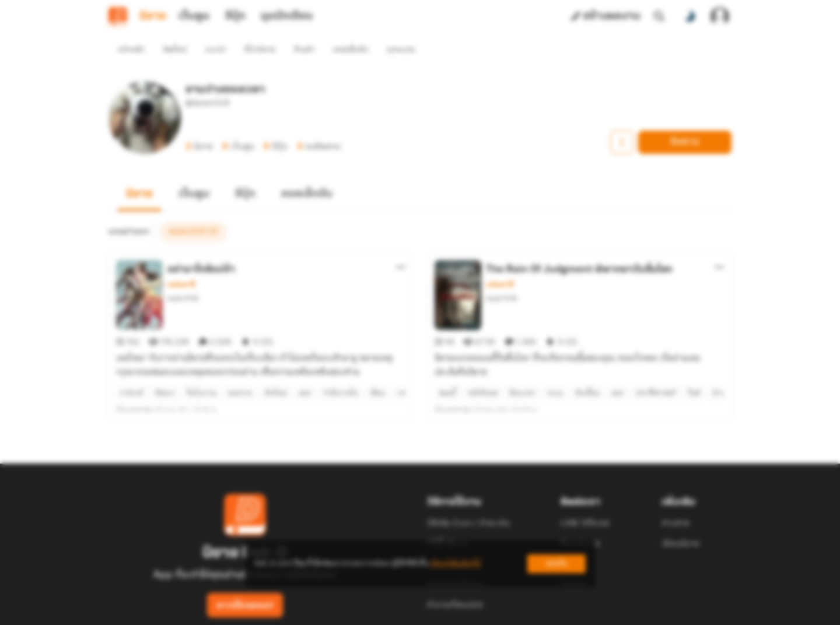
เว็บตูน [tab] (194, 16)
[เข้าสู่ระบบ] (720, 16)
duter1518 (183, 277)
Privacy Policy (504, 611)
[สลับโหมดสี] (689, 16)
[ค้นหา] (659, 16)
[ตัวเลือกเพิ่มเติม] (401, 246)
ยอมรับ (556, 563)
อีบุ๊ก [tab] (235, 16)
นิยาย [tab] (153, 16)
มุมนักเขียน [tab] (287, 16)
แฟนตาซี (181, 264)
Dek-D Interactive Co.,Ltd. (380, 611)
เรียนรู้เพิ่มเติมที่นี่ (456, 563)
